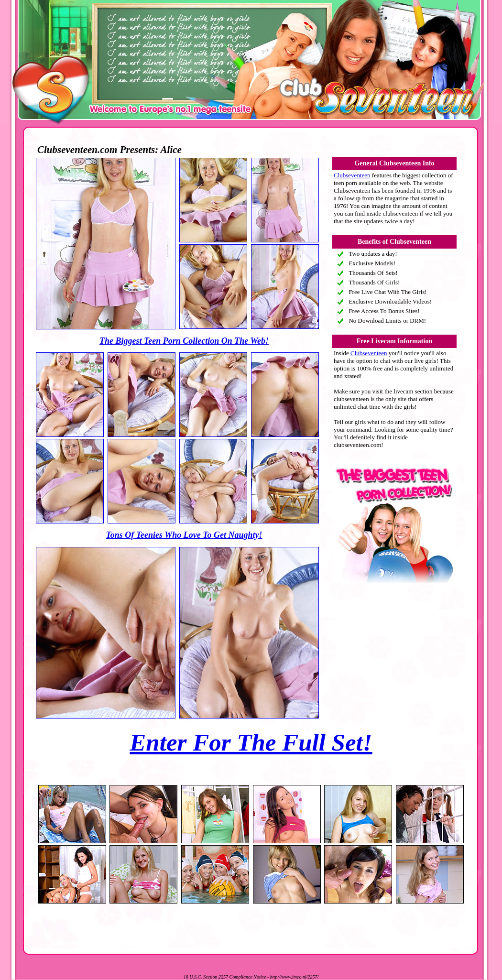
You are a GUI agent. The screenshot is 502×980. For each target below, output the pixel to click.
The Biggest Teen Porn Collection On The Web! (184, 341)
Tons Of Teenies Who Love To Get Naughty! (184, 535)
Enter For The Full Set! (251, 742)
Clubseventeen (352, 175)
